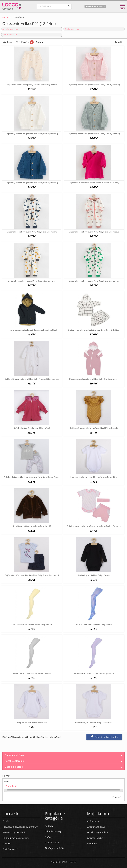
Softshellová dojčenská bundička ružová (32, 428)
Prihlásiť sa (93, 821)
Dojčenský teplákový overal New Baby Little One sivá (32, 281)
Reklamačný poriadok (14, 832)
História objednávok (98, 832)
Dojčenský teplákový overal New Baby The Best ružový (94, 379)
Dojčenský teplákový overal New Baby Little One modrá (32, 232)
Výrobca (7, 42)
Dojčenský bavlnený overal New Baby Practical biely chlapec (32, 379)
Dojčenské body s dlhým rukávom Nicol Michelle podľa (94, 428)
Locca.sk (7, 17)
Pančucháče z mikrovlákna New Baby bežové (32, 624)
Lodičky (49, 837)
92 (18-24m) (22, 42)
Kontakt (6, 843)
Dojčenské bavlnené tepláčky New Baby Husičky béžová (32, 85)
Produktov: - (95, 6)
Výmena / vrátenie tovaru (16, 838)
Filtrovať (116, 797)
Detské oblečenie (10, 35)
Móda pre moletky (54, 848)
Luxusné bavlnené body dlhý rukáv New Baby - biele (94, 477)
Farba (40, 42)
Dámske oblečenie (10, 29)
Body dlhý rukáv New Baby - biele (32, 722)
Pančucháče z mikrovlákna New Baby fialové (94, 673)
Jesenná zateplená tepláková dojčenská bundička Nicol (32, 330)
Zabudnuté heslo (96, 827)
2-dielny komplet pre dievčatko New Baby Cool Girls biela (94, 330)
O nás (5, 821)
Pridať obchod (10, 849)
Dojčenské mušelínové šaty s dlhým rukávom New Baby (94, 183)
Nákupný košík (95, 838)
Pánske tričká (52, 843)
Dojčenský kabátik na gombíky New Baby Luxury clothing (94, 85)
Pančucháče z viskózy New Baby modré (94, 624)
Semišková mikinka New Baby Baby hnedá (32, 526)
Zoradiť (119, 42)
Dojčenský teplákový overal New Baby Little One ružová (94, 232)
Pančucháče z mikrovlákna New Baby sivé (32, 673)
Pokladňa (92, 843)
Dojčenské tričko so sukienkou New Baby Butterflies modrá (32, 575)
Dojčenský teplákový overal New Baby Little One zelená (94, 281)
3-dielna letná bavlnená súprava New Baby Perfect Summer (94, 526)
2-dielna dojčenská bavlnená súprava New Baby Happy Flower (32, 477)
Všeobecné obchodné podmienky (20, 827)
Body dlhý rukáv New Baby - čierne (94, 575)
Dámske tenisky (53, 831)
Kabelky (49, 826)
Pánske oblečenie (72, 29)
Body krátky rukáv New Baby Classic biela (94, 722)
